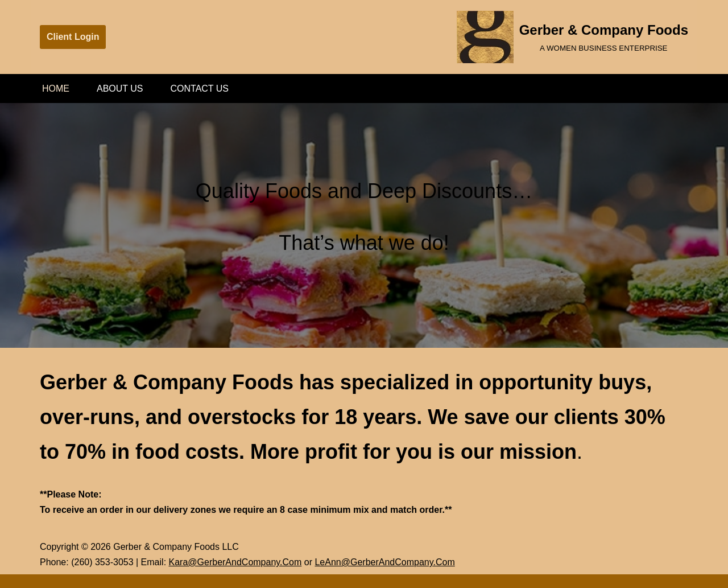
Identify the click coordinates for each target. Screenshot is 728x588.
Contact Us (200, 89)
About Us (120, 89)
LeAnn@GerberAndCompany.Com (384, 562)
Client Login (73, 37)
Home (56, 89)
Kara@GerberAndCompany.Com (235, 562)
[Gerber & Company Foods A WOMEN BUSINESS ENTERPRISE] (572, 37)
